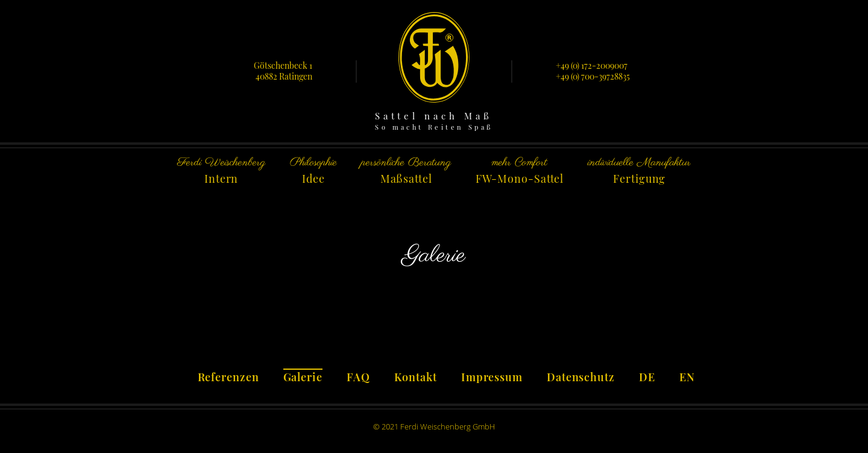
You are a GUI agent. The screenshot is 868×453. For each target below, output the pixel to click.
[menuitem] (647, 375)
